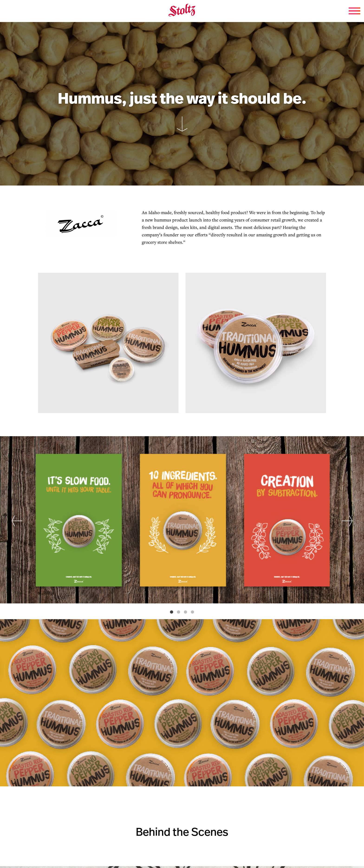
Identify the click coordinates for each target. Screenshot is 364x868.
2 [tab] (179, 612)
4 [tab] (192, 612)
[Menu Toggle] (354, 11)
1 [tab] (172, 612)
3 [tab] (185, 612)
